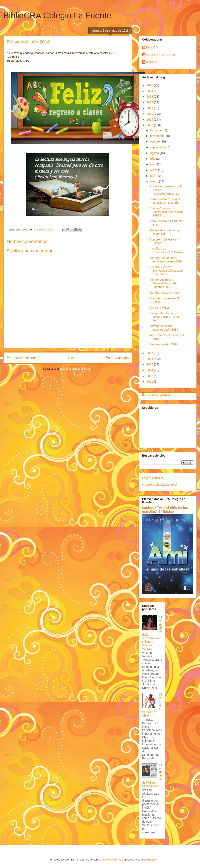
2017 (150, 353)
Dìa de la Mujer (159, 308)
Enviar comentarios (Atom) (76, 369)
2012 (150, 376)
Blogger (152, 860)
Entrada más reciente (22, 358)
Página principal (152, 478)
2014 (150, 370)
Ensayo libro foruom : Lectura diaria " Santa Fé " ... (165, 317)
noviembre (157, 136)
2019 (150, 120)
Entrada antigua (117, 358)
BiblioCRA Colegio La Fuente (57, 15)
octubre (155, 141)
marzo (154, 181)
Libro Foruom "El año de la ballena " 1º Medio (165, 201)
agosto (155, 153)
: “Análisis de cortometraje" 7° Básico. (167, 250)
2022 (150, 102)
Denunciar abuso (156, 395)
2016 (150, 359)
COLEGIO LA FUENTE (161, 55)
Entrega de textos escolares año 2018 (164, 328)
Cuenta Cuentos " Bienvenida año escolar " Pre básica (166, 271)
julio (153, 159)
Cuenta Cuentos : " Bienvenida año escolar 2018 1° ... (166, 212)
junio (153, 164)
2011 (150, 382)
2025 (150, 85)
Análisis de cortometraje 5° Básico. (165, 232)
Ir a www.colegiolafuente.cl (159, 485)
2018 (150, 125)
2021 (150, 108)
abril (153, 176)
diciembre (157, 130)
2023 (150, 97)
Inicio (72, 358)
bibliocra (152, 62)
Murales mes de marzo (164, 293)
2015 (150, 364)
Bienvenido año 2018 (163, 344)
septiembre (158, 147)
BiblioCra (152, 47)
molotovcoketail (111, 860)
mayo (154, 170)
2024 (150, 91)
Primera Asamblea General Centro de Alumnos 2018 (163, 283)
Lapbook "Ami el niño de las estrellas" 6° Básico (165, 510)
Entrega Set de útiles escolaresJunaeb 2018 (166, 260)
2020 (150, 114)
